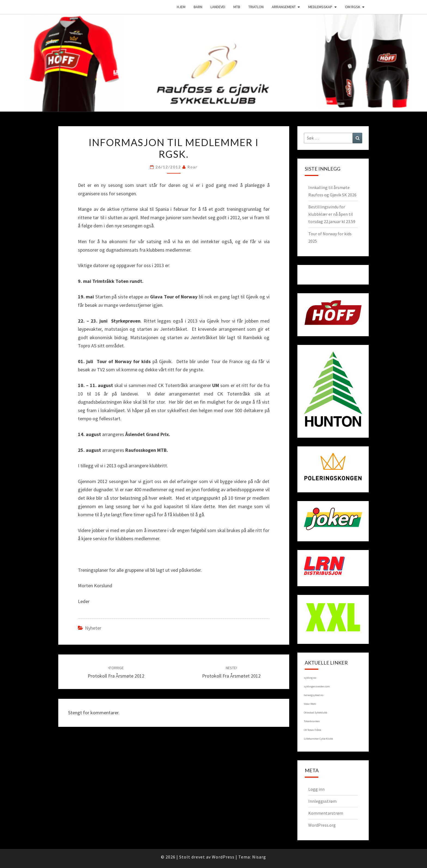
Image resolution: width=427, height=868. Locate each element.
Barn (198, 7)
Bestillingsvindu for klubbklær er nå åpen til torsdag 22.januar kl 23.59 (332, 214)
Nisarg (259, 857)
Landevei (218, 7)
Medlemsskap (320, 7)
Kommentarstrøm (326, 813)
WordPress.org (322, 825)
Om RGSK (353, 7)
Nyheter (93, 628)
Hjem (181, 7)
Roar (192, 167)
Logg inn (316, 789)
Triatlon (256, 7)
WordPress (223, 857)
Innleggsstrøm (322, 801)
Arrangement (284, 7)
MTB (237, 7)
